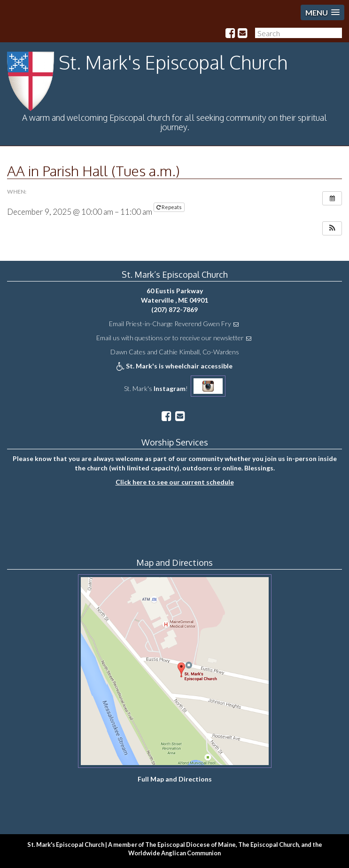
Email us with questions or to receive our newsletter (170, 338)
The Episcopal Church (268, 845)
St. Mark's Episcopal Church (173, 62)
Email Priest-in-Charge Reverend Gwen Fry (170, 324)
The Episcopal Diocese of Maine (190, 845)
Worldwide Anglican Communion (174, 853)
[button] (332, 228)
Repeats (170, 207)
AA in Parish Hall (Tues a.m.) (93, 171)
